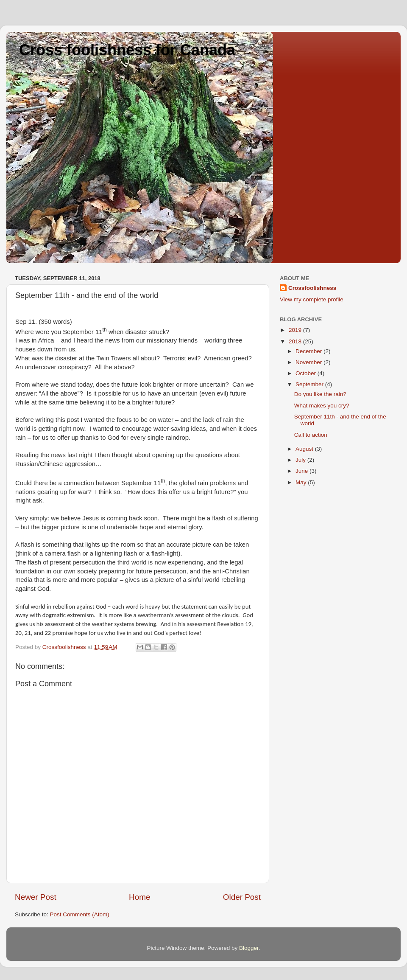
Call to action (311, 435)
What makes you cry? (322, 406)
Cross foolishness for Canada (127, 50)
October (307, 373)
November (309, 362)
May (302, 482)
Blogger (249, 948)
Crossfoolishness (312, 288)
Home (139, 897)
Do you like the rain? (320, 394)
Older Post (242, 897)
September (310, 384)
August (305, 449)
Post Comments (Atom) (80, 914)
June (302, 471)
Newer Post (36, 897)
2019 (296, 330)
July (301, 460)
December (309, 351)
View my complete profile (312, 299)
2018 (296, 341)
